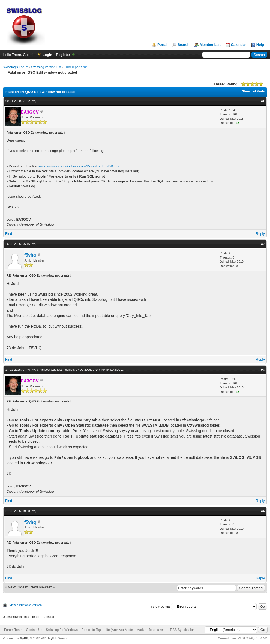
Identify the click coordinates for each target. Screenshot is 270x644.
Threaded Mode (253, 91)
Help (260, 45)
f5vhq (30, 255)
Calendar (239, 45)
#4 (263, 511)
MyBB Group (57, 638)
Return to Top (91, 630)
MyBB (24, 638)
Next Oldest (18, 587)
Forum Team (13, 630)
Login (47, 55)
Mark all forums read (151, 630)
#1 (263, 101)
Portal (162, 45)
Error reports (73, 67)
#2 (263, 244)
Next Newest (41, 587)
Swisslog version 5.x (46, 67)
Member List (210, 45)
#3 (263, 370)
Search (183, 45)
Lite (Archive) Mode (119, 630)
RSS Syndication (182, 630)
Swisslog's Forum (16, 67)
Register (63, 55)
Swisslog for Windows (62, 630)
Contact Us (34, 630)
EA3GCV (116, 370)
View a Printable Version (25, 605)
